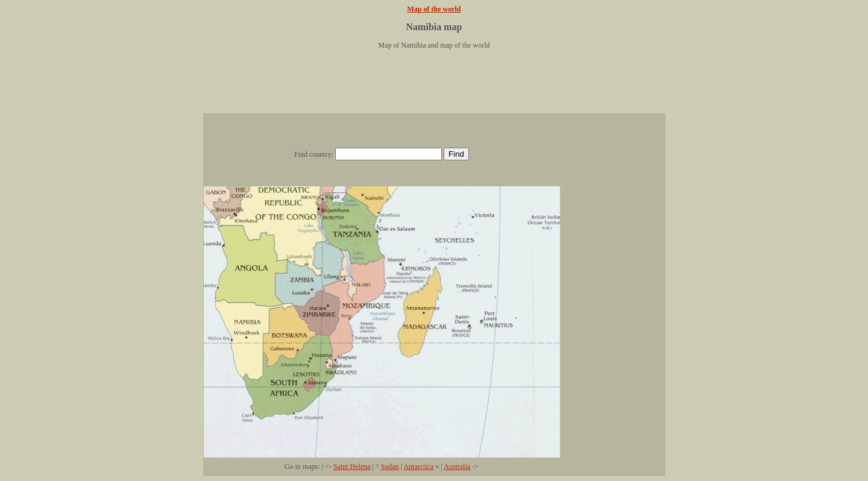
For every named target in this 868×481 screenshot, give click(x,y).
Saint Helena (352, 467)
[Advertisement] (434, 86)
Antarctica (418, 467)
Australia (457, 467)
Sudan (390, 467)
